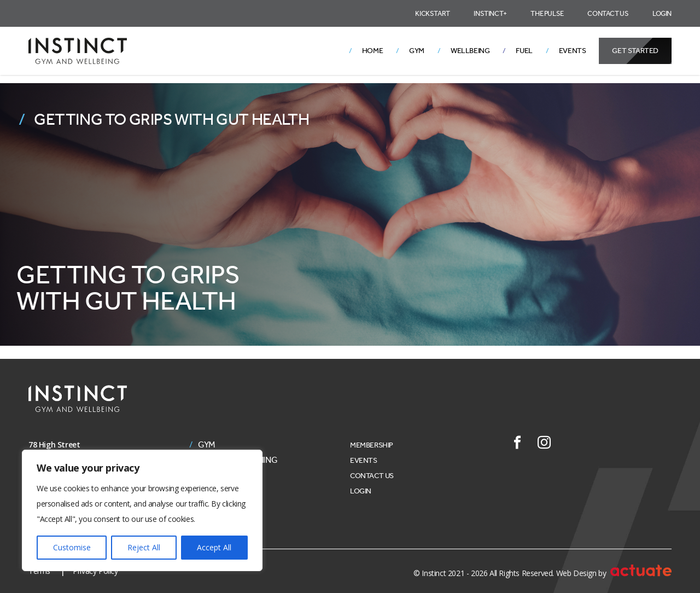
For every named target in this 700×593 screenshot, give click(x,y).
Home (372, 51)
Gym (417, 51)
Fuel (524, 51)
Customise (72, 547)
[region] (142, 510)
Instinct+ (490, 13)
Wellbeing (470, 51)
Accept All (214, 547)
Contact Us (608, 13)
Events (573, 51)
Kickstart (432, 13)
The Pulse (547, 13)
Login (662, 13)
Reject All (144, 547)
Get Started (635, 51)
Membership (372, 445)
